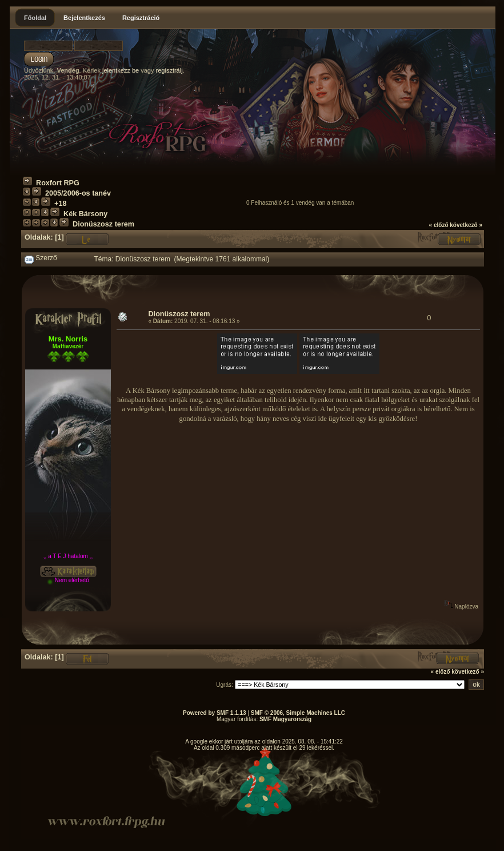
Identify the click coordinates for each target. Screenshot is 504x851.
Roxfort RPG (58, 183)
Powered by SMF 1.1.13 (215, 713)
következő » (466, 225)
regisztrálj (169, 70)
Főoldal (35, 18)
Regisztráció (141, 18)
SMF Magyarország (285, 719)
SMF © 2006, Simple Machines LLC (298, 713)
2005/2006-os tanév (78, 193)
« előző (439, 225)
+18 (60, 204)
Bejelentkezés (84, 18)
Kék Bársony (85, 214)
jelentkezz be (121, 70)
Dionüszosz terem (103, 224)
